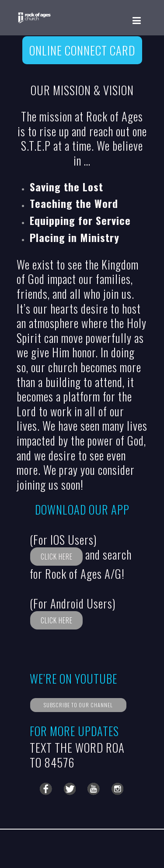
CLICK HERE (57, 557)
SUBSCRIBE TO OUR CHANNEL (78, 705)
